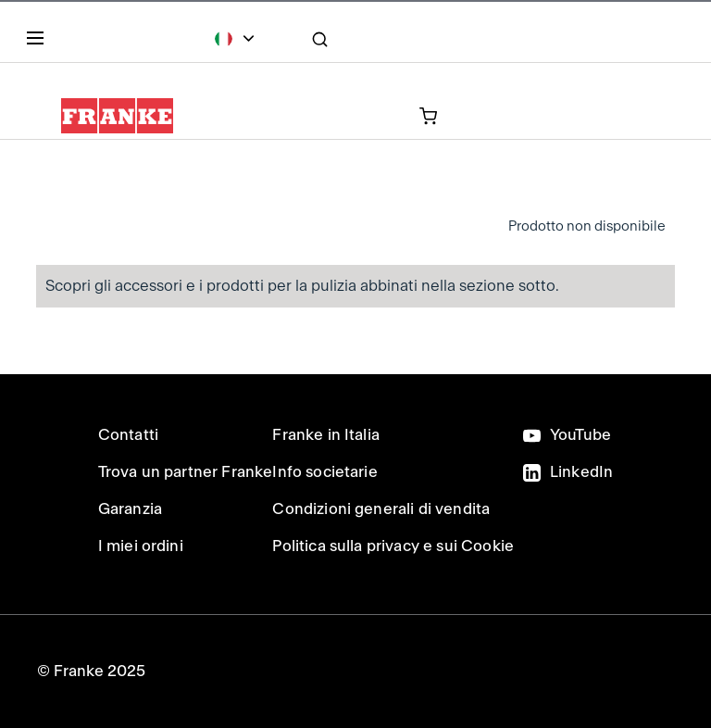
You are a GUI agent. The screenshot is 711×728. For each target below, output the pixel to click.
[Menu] (39, 42)
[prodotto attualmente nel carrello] (351, 115)
